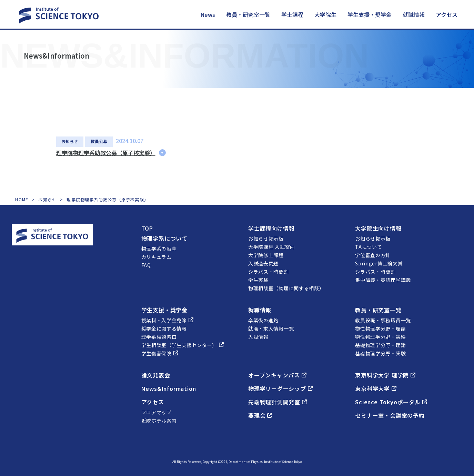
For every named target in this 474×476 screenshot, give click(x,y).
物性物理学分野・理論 (380, 328)
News (208, 14)
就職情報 (414, 14)
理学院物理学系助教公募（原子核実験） (106, 152)
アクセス (447, 14)
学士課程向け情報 (271, 228)
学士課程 (292, 14)
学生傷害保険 (160, 353)
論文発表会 (156, 375)
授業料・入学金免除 (167, 320)
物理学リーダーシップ (280, 388)
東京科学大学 (376, 388)
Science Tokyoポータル (391, 402)
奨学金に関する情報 (164, 328)
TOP (147, 228)
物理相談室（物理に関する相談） (286, 288)
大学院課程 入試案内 (272, 246)
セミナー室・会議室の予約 (390, 415)
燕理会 (260, 415)
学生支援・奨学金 (370, 14)
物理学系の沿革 (159, 248)
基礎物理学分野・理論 (380, 345)
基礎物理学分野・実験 (380, 353)
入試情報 (258, 336)
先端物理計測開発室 (278, 402)
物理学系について (164, 238)
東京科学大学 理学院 (385, 375)
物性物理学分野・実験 (380, 336)
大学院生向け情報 (378, 228)
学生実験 (258, 280)
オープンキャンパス (277, 375)
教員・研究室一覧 (248, 14)
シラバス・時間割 (269, 271)
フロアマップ (157, 412)
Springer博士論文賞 (379, 263)
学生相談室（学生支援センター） (183, 345)
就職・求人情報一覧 (271, 328)
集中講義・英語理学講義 (383, 280)
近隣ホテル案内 (159, 420)
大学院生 (325, 14)
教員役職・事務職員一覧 (383, 320)
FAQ (146, 265)
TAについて (369, 246)
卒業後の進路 (263, 320)
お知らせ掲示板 (266, 238)
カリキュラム (157, 256)
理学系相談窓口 (159, 336)
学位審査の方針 (373, 255)
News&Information (169, 388)
